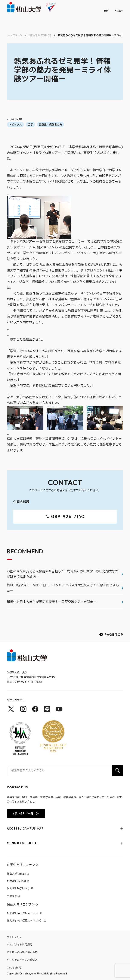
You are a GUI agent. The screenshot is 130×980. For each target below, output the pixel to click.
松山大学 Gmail (16, 874)
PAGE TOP (111, 634)
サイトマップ (14, 937)
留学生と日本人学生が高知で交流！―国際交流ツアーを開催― (52, 602)
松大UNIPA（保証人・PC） (23, 913)
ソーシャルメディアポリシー (23, 960)
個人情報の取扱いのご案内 (22, 952)
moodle (12, 896)
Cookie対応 (14, 968)
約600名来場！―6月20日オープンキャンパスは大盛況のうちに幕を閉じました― (63, 588)
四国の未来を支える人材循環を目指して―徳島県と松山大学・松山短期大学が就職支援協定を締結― (63, 574)
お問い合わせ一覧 (26, 813)
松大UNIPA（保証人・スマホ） (25, 921)
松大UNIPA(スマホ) (18, 888)
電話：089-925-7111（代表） (25, 682)
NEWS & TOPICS (40, 35)
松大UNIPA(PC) (16, 881)
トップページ (15, 35)
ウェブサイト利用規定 (20, 944)
